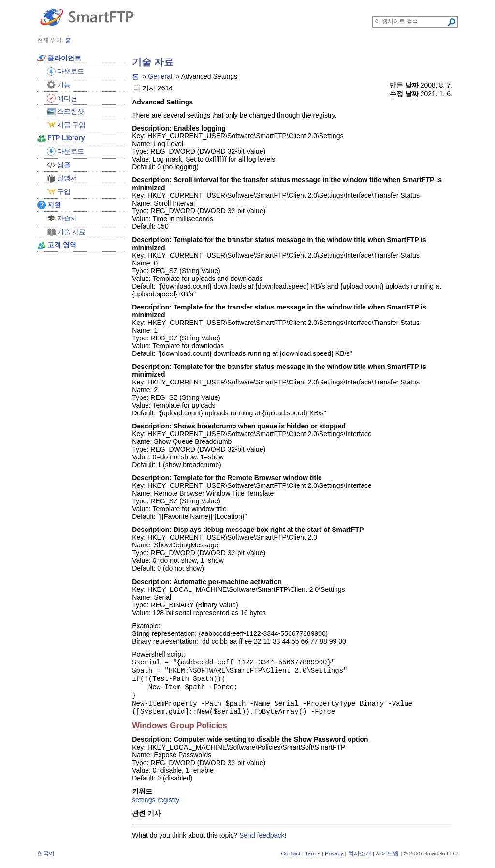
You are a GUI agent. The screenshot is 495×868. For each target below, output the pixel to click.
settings (144, 807)
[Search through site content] (411, 21)
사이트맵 (387, 860)
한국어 (46, 860)
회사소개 (360, 860)
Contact (291, 860)
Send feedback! (263, 842)
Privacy (334, 860)
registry (168, 807)
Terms (313, 860)
